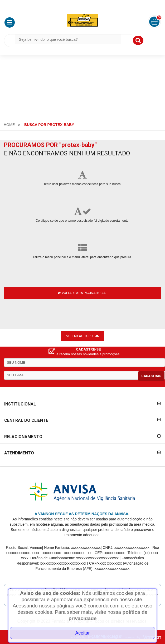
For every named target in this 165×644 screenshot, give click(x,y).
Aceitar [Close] (83, 633)
